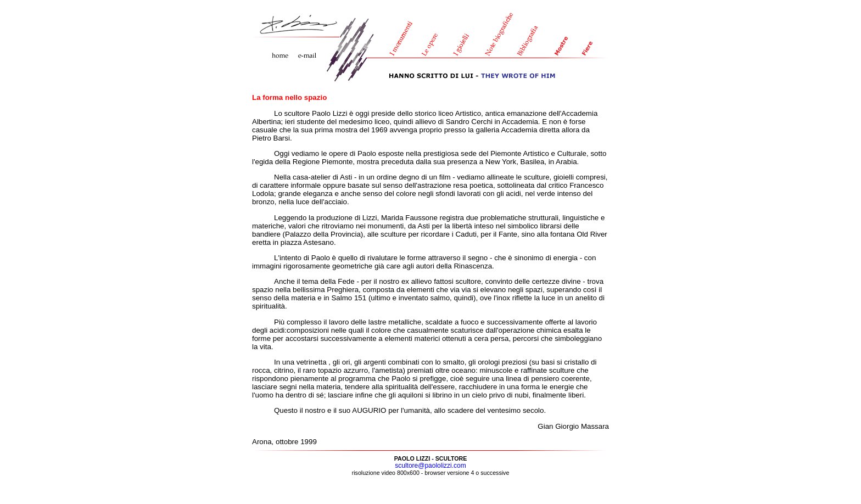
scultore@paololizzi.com (431, 466)
